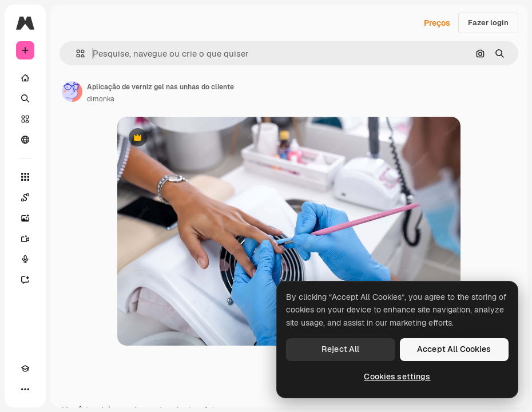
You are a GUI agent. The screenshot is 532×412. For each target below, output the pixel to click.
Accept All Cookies (454, 349)
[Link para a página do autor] (72, 92)
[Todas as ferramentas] (25, 177)
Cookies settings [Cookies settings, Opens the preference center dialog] (397, 377)
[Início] (25, 78)
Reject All (340, 349)
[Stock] (25, 119)
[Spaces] (25, 197)
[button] (76, 54)
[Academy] (25, 369)
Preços (437, 23)
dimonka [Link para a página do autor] (101, 99)
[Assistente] (25, 280)
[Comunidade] (25, 140)
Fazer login (488, 23)
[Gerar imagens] (25, 218)
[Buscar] (25, 98)
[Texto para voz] (25, 259)
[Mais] (25, 389)
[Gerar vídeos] (25, 239)
